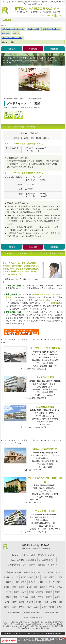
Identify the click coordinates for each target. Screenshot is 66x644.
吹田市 (6, 607)
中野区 (14, 587)
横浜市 (16, 592)
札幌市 (14, 602)
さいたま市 (24, 597)
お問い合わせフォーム (30, 628)
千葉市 (57, 592)
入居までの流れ (14, 565)
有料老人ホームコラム (46, 555)
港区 (36, 587)
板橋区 (6, 577)
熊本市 (59, 607)
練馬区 (22, 587)
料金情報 (33, 49)
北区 (38, 577)
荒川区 (58, 572)
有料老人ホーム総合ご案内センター (37, 10)
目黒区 (43, 587)
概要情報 (12, 49)
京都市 (14, 607)
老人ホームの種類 (17, 560)
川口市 (33, 597)
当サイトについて (29, 565)
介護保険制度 (31, 560)
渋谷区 (59, 577)
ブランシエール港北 (45, 511)
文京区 (29, 587)
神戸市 (22, 607)
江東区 (44, 577)
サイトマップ (52, 565)
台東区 (40, 582)
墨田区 (24, 582)
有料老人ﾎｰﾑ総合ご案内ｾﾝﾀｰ (36, 547)
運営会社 (42, 565)
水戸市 (6, 602)
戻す (57, 16)
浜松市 (46, 602)
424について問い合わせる (22, 332)
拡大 (61, 16)
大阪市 (53, 602)
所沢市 (40, 597)
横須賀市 (49, 592)
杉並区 (16, 582)
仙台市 (22, 602)
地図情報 (54, 49)
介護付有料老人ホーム (42, 294)
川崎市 (24, 592)
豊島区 (6, 587)
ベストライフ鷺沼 (45, 377)
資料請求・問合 (9, 641)
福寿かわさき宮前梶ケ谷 (45, 449)
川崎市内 (53, 303)
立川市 (9, 592)
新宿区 (9, 582)
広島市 (44, 607)
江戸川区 (15, 577)
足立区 (51, 572)
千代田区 (56, 582)
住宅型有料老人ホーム (51, 613)
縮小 (53, 16)
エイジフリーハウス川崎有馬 (45, 348)
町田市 (59, 587)
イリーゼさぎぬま (45, 407)
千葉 (15, 597)
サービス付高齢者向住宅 (33, 617)
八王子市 (51, 587)
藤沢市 (31, 592)
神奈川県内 (45, 300)
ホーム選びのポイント (47, 560)
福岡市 (52, 607)
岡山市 (29, 607)
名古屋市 (30, 602)
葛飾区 (31, 577)
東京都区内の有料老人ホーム (35, 572)
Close (63, 638)
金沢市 (37, 607)
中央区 (48, 582)
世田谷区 (32, 582)
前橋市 (57, 597)
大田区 (23, 577)
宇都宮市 (49, 597)
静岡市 (38, 602)
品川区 (52, 577)
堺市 (60, 602)
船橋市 (9, 597)
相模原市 (40, 592)
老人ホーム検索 (30, 555)
